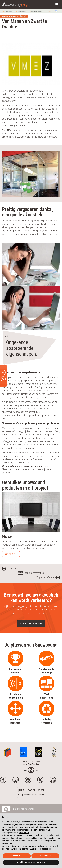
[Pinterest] (28, 780)
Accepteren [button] (45, 856)
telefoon (39, 610)
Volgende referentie (48, 577)
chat (55, 610)
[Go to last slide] (6, 174)
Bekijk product (11, 554)
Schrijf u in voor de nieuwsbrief (31, 792)
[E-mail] (3, 372)
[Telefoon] (3, 379)
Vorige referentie (12, 568)
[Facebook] (3, 780)
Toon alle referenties (31, 573)
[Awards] (8, 752)
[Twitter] (40, 780)
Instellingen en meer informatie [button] (31, 862)
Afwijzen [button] (17, 856)
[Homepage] (31, 770)
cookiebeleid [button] (24, 833)
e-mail (47, 610)
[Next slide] (56, 174)
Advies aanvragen (31, 624)
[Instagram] (16, 780)
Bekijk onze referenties (24, 809)
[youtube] (53, 780)
